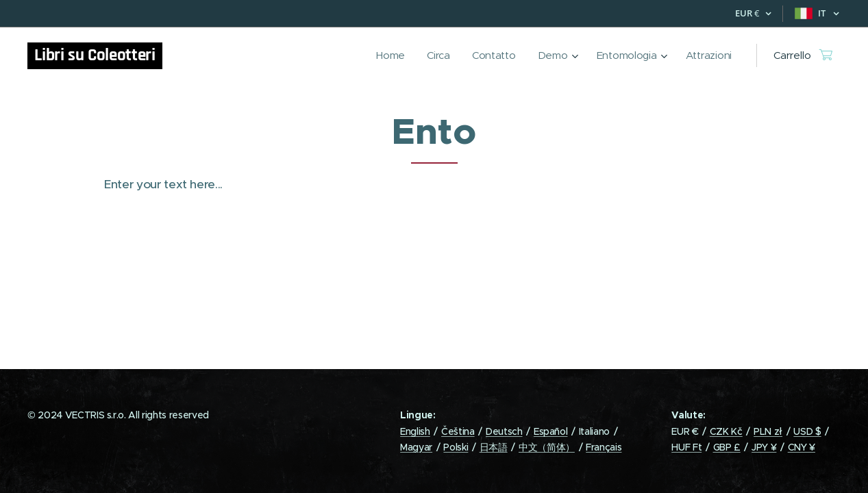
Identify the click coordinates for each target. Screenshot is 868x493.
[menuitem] (387, 55)
